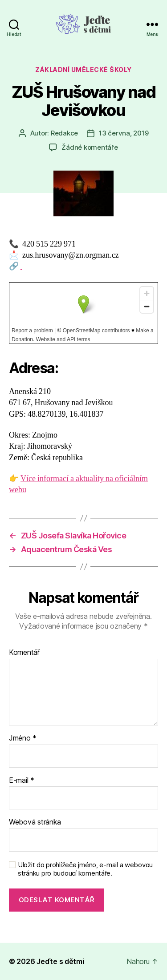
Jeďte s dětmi (60, 961)
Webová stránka (35, 822)
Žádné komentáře (90, 147)
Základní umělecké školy (83, 70)
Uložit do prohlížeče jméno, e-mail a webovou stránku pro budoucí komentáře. (85, 869)
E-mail (22, 781)
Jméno (23, 738)
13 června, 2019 (124, 133)
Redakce (64, 133)
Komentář (24, 653)
